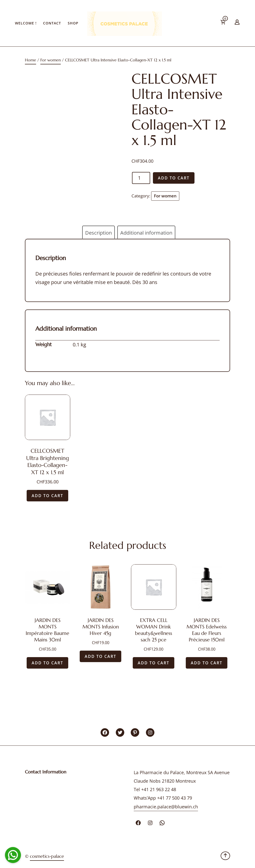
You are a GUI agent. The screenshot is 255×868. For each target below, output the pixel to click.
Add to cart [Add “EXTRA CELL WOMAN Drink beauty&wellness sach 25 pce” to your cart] (154, 663)
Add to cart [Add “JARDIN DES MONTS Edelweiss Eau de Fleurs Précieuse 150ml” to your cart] (207, 663)
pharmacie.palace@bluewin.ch (166, 807)
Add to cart (174, 178)
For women (51, 60)
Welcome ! (26, 23)
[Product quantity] (141, 178)
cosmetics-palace (47, 856)
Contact (52, 23)
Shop (73, 23)
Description (98, 233)
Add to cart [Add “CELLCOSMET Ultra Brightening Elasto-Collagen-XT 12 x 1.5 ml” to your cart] (47, 496)
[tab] (98, 233)
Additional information (146, 233)
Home (31, 60)
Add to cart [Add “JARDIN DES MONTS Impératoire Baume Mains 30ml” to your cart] (47, 663)
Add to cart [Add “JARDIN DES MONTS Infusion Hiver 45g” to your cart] (100, 656)
